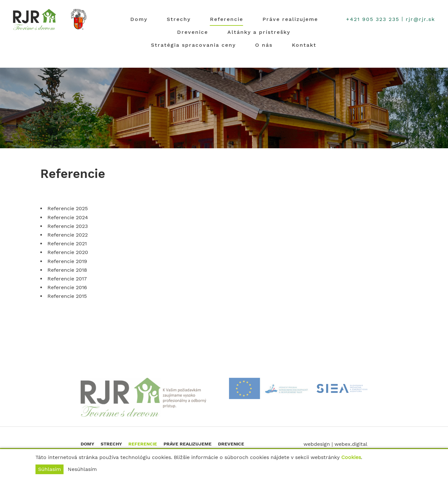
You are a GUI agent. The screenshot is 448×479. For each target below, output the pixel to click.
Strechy (179, 19)
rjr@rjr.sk (420, 19)
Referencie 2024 (68, 217)
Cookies (351, 457)
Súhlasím (50, 469)
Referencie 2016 (67, 287)
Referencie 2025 (68, 208)
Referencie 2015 (67, 296)
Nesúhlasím (82, 469)
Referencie (227, 19)
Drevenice (193, 32)
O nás (264, 45)
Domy (139, 19)
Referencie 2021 (67, 244)
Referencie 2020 (68, 252)
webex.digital (351, 444)
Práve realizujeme (290, 19)
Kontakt (304, 45)
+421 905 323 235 (373, 19)
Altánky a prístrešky (259, 32)
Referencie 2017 (67, 279)
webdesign (317, 444)
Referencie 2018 (67, 270)
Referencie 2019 (67, 261)
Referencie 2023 (68, 226)
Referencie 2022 (68, 235)
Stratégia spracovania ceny (193, 45)
